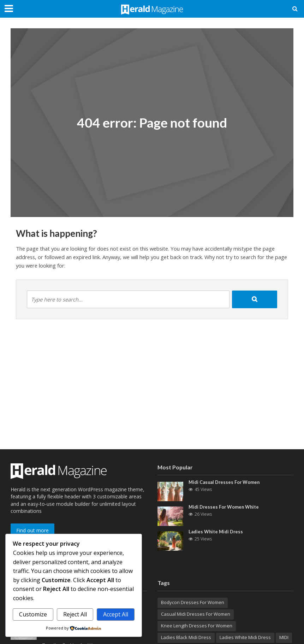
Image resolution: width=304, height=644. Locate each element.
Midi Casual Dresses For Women (225, 482)
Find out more (32, 530)
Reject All (75, 614)
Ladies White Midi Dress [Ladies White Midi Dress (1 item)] (245, 637)
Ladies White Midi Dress (216, 532)
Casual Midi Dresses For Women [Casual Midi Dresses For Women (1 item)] (196, 614)
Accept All (116, 614)
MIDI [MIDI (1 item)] (284, 637)
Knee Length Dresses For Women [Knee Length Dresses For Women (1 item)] (197, 626)
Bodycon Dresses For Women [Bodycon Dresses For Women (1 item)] (193, 602)
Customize (33, 614)
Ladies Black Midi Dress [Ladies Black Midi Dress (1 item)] (186, 637)
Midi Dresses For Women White (224, 507)
